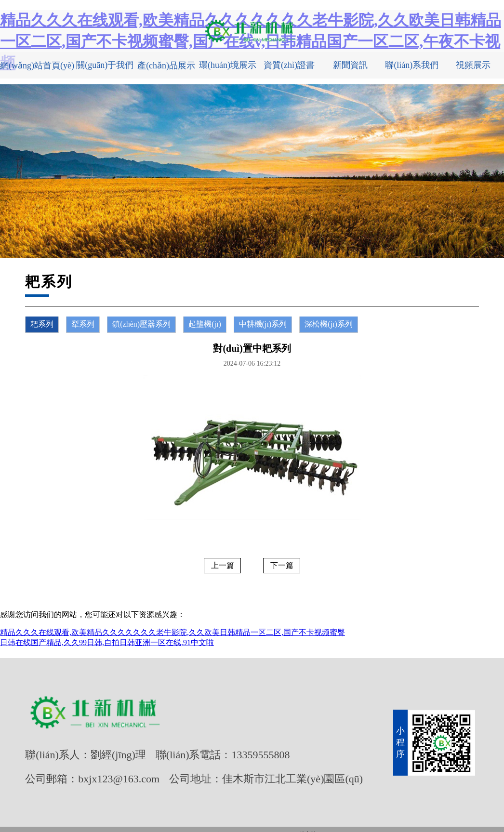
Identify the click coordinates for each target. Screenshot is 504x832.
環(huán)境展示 (228, 65)
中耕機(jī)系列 (263, 324)
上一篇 (223, 565)
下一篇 (282, 565)
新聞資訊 (350, 65)
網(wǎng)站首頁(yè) (37, 66)
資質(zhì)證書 (289, 65)
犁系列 (83, 324)
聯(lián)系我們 (412, 65)
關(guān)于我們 (105, 65)
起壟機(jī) (205, 324)
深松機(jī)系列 (329, 324)
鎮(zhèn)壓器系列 (141, 324)
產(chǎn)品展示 (166, 66)
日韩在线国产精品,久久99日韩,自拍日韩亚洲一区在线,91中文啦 (107, 642)
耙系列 (42, 324)
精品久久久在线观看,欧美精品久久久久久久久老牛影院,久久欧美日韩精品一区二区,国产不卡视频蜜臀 (172, 632)
